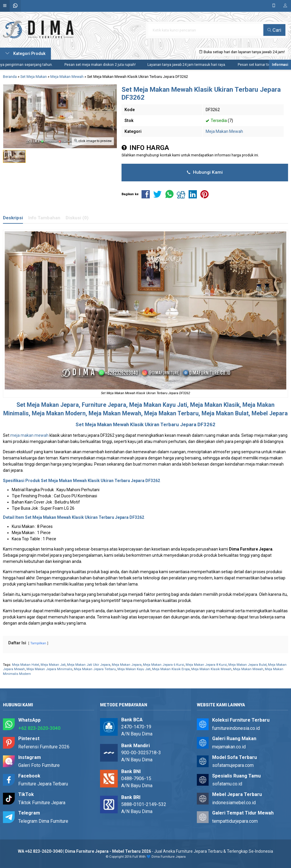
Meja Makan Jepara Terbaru (95, 669)
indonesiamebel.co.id (234, 803)
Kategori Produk (25, 53)
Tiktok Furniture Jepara (42, 803)
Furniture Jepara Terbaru (43, 784)
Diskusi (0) (77, 218)
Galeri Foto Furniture (39, 765)
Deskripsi (13, 218)
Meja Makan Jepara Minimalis (49, 669)
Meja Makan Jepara (53, 405)
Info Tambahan (44, 218)
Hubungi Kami (205, 172)
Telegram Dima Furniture (43, 821)
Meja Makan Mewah (224, 131)
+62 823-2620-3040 (39, 728)
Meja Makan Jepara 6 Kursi (164, 665)
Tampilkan (38, 643)
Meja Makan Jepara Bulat (247, 665)
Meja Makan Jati (53, 665)
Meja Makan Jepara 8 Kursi (206, 665)
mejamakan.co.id (229, 747)
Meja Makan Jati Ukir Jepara (89, 665)
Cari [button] (274, 30)
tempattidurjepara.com (235, 821)
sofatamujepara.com (233, 765)
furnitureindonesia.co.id (236, 728)
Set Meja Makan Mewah (64, 481)
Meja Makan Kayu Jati (134, 669)
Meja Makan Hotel (26, 665)
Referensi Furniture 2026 (44, 747)
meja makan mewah (29, 435)
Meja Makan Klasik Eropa (171, 669)
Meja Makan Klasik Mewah (211, 669)
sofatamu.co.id (227, 784)
